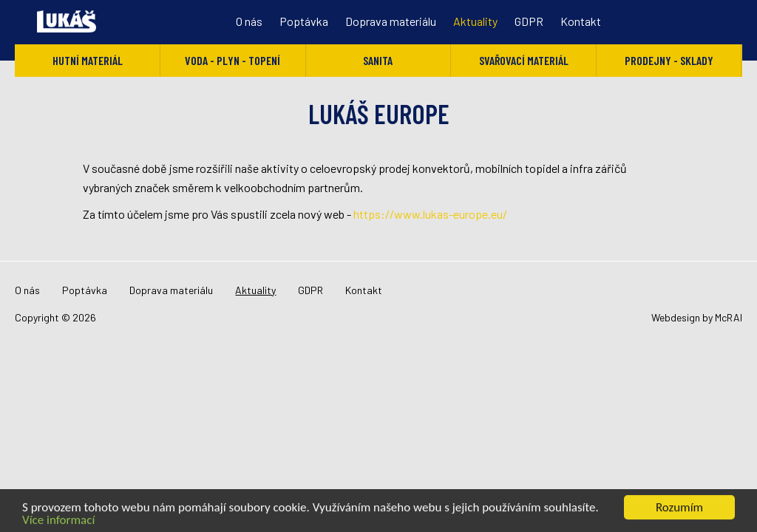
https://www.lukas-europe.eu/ (430, 214)
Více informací (58, 521)
